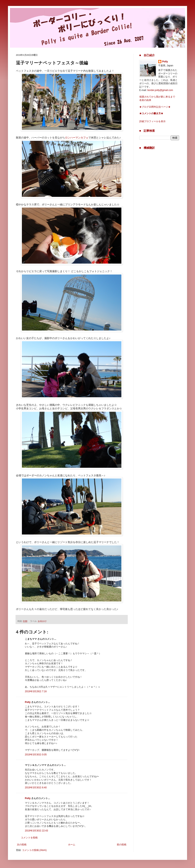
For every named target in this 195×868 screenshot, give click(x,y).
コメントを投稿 (29, 838)
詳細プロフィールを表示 (152, 121)
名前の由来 (145, 100)
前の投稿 (122, 845)
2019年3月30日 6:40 (36, 788)
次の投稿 (22, 845)
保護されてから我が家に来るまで (157, 97)
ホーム (72, 845)
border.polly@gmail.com (160, 90)
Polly (28, 702)
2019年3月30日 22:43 (36, 831)
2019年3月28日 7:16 (36, 691)
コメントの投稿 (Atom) (34, 850)
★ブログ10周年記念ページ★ (155, 107)
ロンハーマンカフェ (77, 138)
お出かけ (42, 621)
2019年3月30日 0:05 (36, 755)
